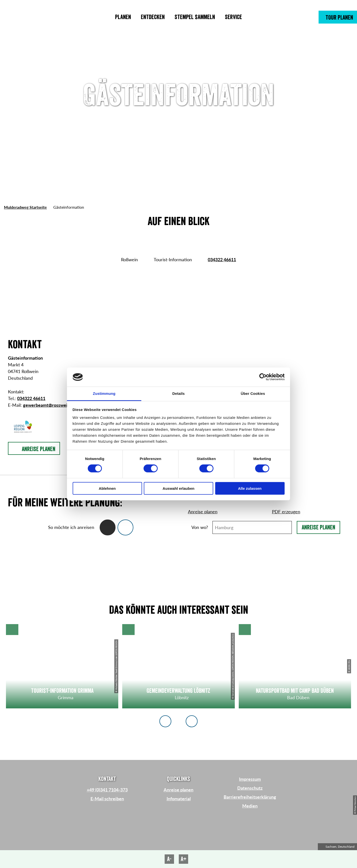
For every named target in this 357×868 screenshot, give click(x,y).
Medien (250, 806)
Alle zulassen (250, 488)
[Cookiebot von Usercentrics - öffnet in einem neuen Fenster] (263, 377)
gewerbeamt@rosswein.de (49, 405)
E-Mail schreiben (107, 799)
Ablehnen (107, 488)
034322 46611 (222, 260)
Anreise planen (318, 527)
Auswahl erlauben (178, 488)
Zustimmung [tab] (104, 393)
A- (169, 859)
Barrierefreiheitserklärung (250, 797)
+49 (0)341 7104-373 (107, 790)
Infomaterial (179, 799)
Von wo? (200, 527)
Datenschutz (250, 788)
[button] (338, 17)
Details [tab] (178, 393)
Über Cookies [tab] (253, 393)
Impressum (250, 779)
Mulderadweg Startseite (25, 207)
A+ (184, 859)
